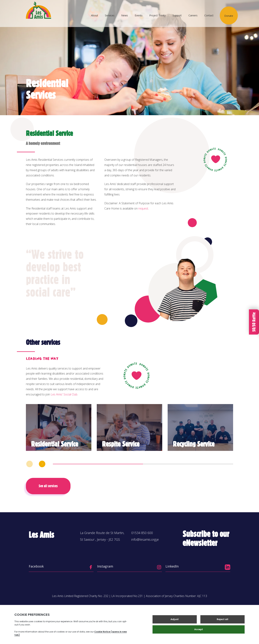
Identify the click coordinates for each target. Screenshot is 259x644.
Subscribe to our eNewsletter (206, 538)
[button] (42, 464)
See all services (48, 486)
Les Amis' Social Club (64, 394)
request (143, 208)
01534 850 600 (142, 533)
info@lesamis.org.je (145, 539)
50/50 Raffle (254, 322)
